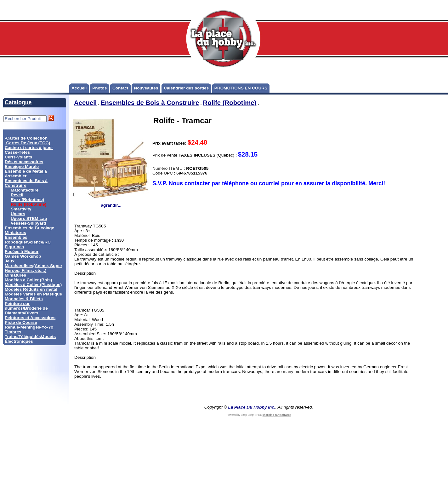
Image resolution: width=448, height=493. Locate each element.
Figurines (14, 247)
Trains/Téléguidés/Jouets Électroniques (30, 339)
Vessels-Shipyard (28, 223)
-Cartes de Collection (26, 138)
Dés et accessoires (24, 162)
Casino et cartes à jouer (29, 148)
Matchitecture (25, 190)
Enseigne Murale (22, 166)
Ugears (18, 214)
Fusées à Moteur (22, 252)
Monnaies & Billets (24, 299)
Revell (17, 195)
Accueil (79, 88)
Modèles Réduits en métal (31, 289)
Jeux (10, 261)
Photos (99, 88)
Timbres (13, 332)
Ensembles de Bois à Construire (26, 183)
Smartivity (21, 209)
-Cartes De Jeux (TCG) (27, 143)
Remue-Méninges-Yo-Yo (29, 327)
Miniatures (15, 275)
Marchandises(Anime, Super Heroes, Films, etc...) (34, 268)
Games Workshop (23, 256)
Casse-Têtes (17, 152)
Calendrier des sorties (186, 88)
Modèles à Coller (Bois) (28, 280)
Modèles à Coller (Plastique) (33, 285)
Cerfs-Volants (18, 157)
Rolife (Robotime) (230, 103)
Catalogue (18, 102)
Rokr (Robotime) (27, 200)
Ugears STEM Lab (29, 218)
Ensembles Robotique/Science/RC (28, 240)
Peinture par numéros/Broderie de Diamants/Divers (26, 308)
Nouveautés (146, 88)
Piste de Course (21, 322)
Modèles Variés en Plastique (33, 294)
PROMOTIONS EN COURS (241, 88)
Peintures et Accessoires (30, 318)
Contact (120, 88)
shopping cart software (277, 415)
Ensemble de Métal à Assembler (26, 174)
